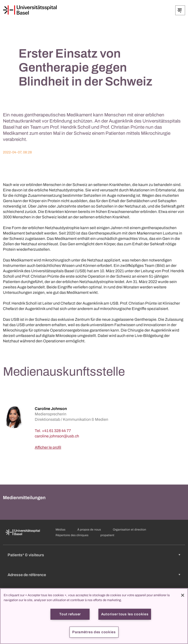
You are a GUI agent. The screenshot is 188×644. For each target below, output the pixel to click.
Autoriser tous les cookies (125, 614)
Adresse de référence (27, 575)
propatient (107, 535)
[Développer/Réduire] (180, 10)
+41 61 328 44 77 (56, 431)
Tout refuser (70, 614)
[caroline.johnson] (57, 436)
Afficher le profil (48, 447)
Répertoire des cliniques (72, 535)
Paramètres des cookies (94, 632)
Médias (60, 530)
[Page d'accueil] (30, 10)
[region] (94, 616)
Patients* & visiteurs (26, 555)
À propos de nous (89, 530)
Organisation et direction (129, 530)
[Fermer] (183, 595)
